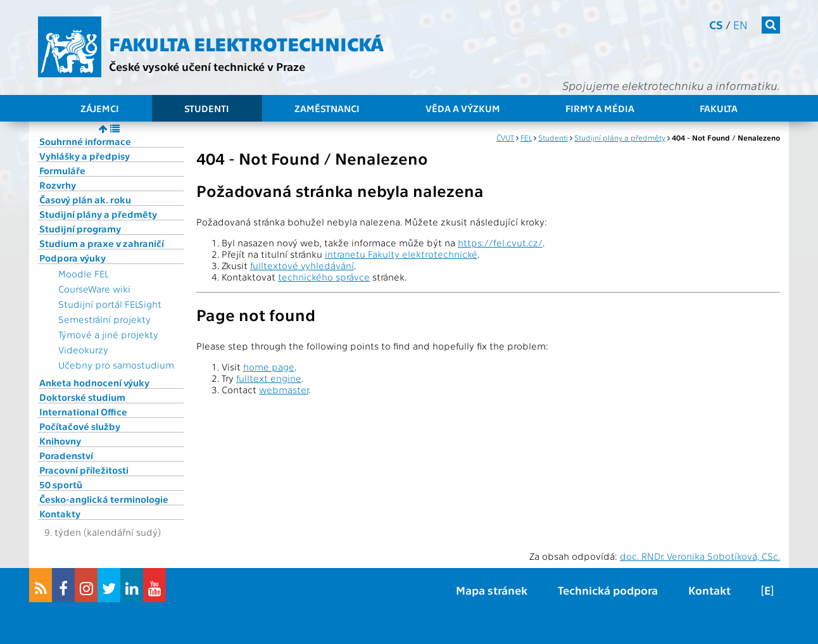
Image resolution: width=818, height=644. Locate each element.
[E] (767, 590)
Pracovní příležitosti (84, 470)
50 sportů (61, 484)
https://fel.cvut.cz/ (500, 243)
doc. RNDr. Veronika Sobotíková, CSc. (700, 556)
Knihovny (60, 441)
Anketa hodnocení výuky (94, 382)
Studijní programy (80, 229)
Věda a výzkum (463, 108)
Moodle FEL (83, 274)
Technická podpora (608, 590)
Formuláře (62, 170)
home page (269, 367)
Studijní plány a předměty (98, 214)
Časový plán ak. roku (85, 199)
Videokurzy (83, 350)
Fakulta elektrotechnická (246, 43)
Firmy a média (600, 108)
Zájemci (100, 108)
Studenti (207, 108)
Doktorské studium (82, 397)
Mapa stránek (492, 590)
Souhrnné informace (85, 141)
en (740, 24)
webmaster (284, 389)
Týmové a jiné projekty (108, 334)
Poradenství (66, 455)
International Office (83, 412)
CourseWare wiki (94, 289)
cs (716, 24)
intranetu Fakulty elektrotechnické (401, 254)
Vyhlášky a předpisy (85, 156)
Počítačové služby (80, 426)
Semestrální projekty (104, 319)
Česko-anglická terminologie (104, 499)
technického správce (324, 277)
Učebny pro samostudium (116, 365)
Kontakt (709, 590)
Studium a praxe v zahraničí (102, 243)
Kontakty (60, 514)
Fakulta (719, 108)
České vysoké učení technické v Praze (207, 66)
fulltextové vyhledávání (302, 265)
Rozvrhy (58, 185)
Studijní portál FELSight (110, 304)
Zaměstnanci (327, 108)
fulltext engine (269, 378)
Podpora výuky (72, 258)
